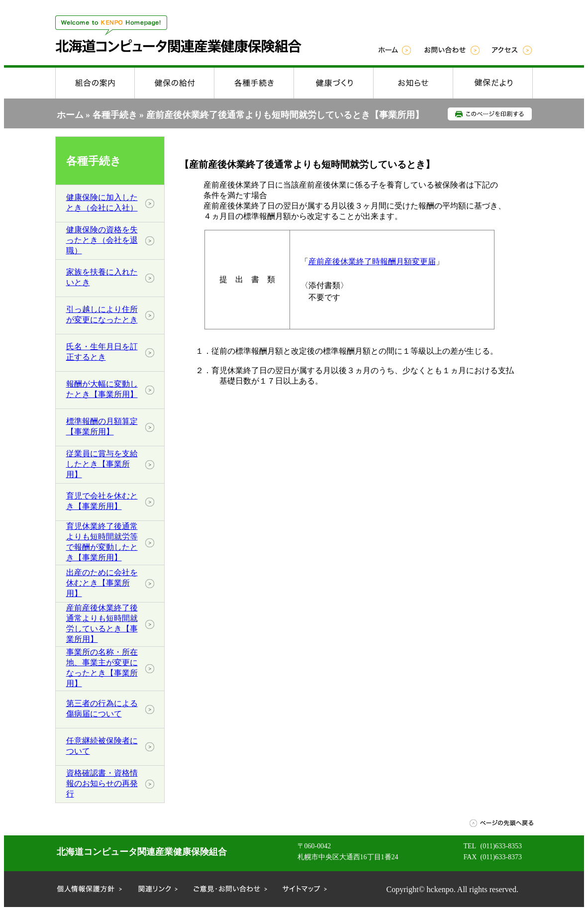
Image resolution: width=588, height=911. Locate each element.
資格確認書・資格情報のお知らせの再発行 (102, 783)
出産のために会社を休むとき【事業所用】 (102, 583)
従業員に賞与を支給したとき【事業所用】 (102, 464)
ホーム (70, 115)
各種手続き (115, 115)
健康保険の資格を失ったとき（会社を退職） (102, 240)
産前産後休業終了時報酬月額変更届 (372, 261)
